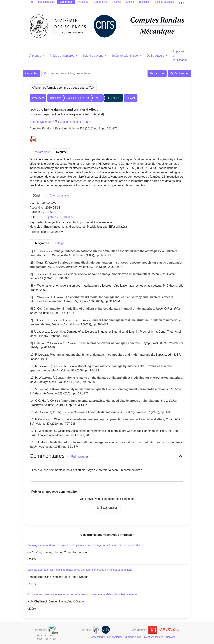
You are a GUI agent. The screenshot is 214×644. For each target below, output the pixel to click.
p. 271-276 (114, 98)
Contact (170, 637)
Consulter (31, 73)
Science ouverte (94, 56)
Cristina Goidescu (71, 122)
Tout (152, 73)
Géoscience (100, 2)
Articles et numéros (62, 56)
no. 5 (99, 98)
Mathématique (46, 2)
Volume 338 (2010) (78, 98)
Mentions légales (154, 637)
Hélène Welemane (41, 122)
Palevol (116, 2)
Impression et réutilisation (180, 56)
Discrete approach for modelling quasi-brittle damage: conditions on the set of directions (80, 570)
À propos (36, 56)
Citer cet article (57, 196)
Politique (79, 456)
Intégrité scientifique (126, 56)
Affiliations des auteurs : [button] (46, 232)
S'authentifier (107, 508)
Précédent (38, 98)
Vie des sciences (164, 2)
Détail (36, 196)
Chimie (130, 2)
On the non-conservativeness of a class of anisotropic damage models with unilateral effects (82, 594)
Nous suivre (133, 637)
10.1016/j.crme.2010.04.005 (55, 217)
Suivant (131, 98)
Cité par (60, 243)
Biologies (144, 2)
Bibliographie (41, 243)
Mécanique (66, 2)
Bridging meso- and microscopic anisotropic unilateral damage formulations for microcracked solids (87, 545)
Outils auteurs (156, 56)
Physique (83, 2)
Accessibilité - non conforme (107, 637)
